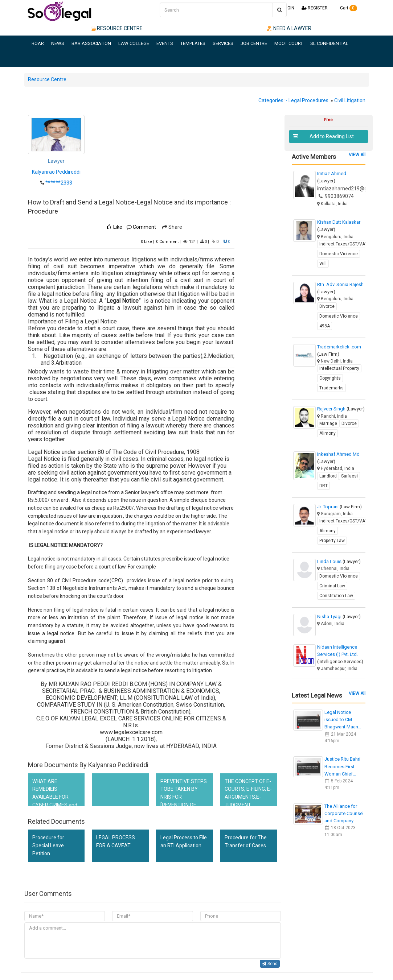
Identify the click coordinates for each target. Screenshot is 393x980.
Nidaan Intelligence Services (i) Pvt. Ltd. (340, 654)
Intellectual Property (339, 368)
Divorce (327, 306)
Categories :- (273, 100)
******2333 (59, 183)
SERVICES (223, 43)
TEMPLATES (193, 43)
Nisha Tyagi (339, 617)
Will (323, 264)
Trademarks (331, 388)
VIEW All (357, 155)
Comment (141, 227)
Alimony (327, 433)
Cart (346, 8)
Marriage (328, 423)
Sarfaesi (349, 476)
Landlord (328, 476)
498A (325, 326)
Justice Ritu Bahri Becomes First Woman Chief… (342, 766)
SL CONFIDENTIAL (329, 43)
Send (270, 964)
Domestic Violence (339, 254)
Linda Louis (339, 561)
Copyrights (330, 378)
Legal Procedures (308, 100)
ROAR (38, 43)
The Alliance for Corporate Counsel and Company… (344, 813)
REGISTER (315, 8)
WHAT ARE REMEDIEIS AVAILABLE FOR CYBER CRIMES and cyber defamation (55, 797)
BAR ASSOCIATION (91, 43)
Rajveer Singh (341, 409)
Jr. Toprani (339, 507)
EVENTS (165, 43)
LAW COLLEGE (134, 43)
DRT (324, 486)
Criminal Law (332, 586)
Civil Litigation (350, 100)
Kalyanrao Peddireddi (56, 172)
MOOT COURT (289, 43)
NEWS (58, 43)
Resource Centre (47, 79)
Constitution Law (336, 596)
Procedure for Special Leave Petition (48, 845)
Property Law (332, 541)
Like (146, 242)
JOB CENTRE (254, 43)
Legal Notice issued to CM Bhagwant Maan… (343, 720)
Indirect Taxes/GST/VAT (343, 244)
